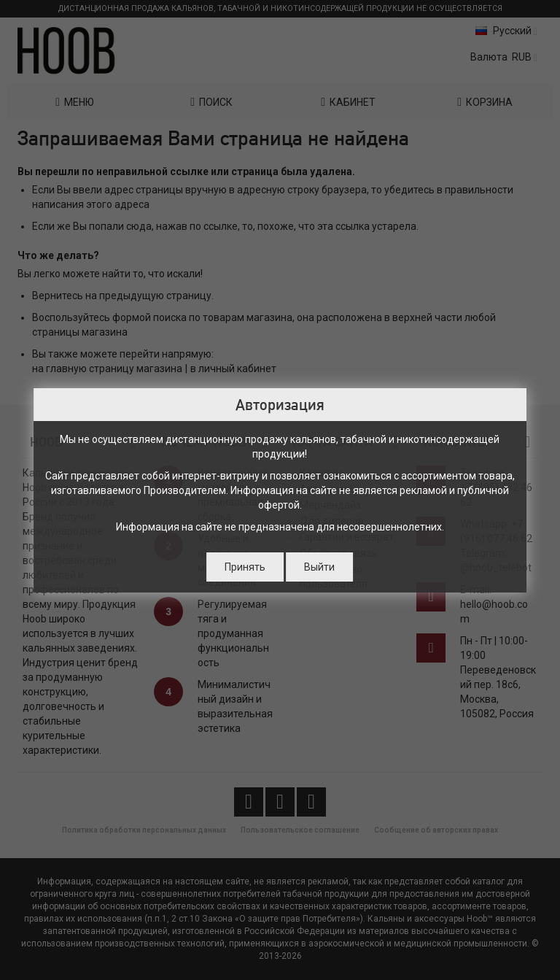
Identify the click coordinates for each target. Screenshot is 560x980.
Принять (245, 567)
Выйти (319, 567)
